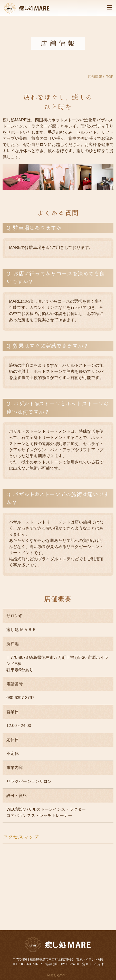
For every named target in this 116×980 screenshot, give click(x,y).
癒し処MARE (60, 975)
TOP (110, 77)
